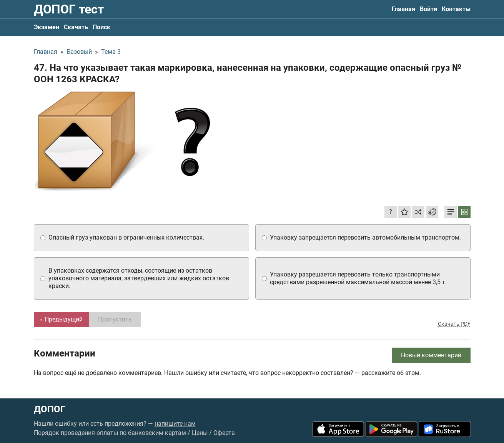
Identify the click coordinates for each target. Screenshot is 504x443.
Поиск (101, 27)
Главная (403, 9)
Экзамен (47, 27)
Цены (200, 433)
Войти (428, 9)
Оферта (224, 433)
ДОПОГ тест (69, 9)
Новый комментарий (431, 355)
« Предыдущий (61, 319)
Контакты (456, 9)
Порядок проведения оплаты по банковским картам (110, 433)
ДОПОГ (50, 409)
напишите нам (175, 424)
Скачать (76, 27)
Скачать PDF (454, 324)
